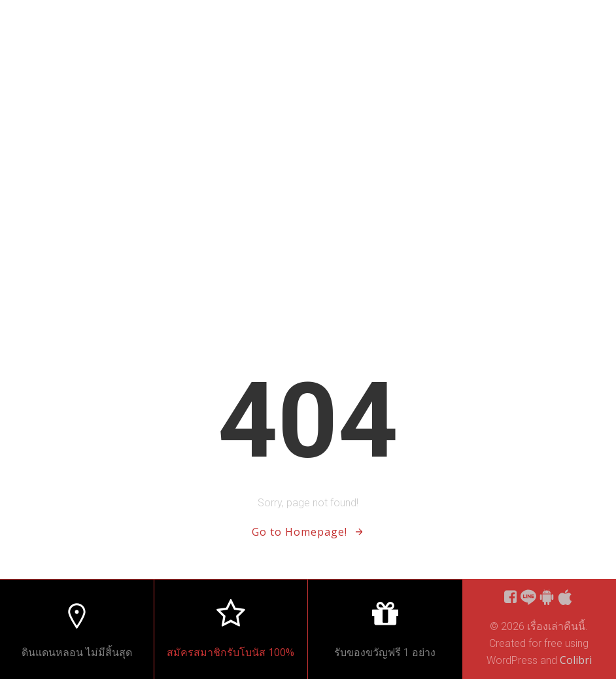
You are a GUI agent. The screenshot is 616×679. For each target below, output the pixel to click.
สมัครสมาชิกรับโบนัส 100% (231, 652)
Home (578, 26)
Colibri (576, 660)
